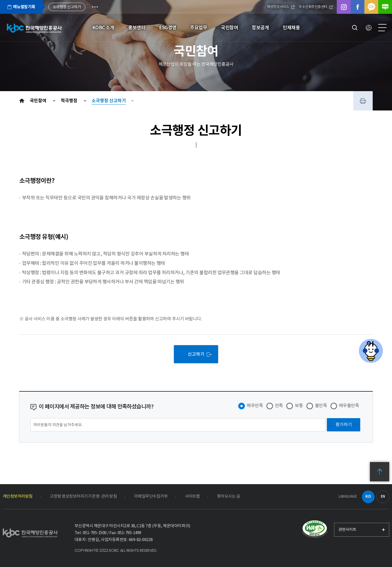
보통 (299, 405)
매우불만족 (349, 405)
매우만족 (255, 405)
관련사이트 (347, 529)
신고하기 (196, 354)
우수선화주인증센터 (316, 7)
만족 (279, 405)
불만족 (321, 405)
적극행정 (70, 101)
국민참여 (39, 101)
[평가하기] (344, 425)
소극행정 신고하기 (109, 101)
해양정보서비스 (281, 7)
